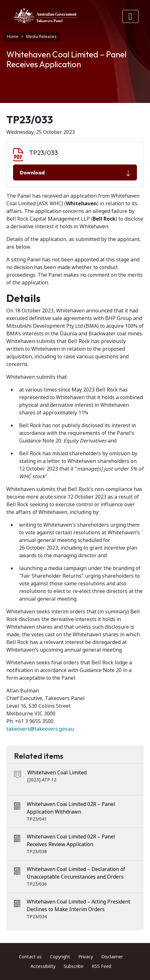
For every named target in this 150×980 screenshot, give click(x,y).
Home (13, 37)
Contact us (30, 957)
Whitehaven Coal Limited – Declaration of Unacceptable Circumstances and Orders (76, 873)
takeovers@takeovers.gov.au (40, 729)
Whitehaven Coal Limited (57, 773)
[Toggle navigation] (131, 16)
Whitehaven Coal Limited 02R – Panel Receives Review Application (71, 841)
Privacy (86, 957)
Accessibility (43, 966)
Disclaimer (112, 957)
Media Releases (41, 37)
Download (75, 173)
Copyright (60, 957)
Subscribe (74, 966)
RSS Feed (101, 966)
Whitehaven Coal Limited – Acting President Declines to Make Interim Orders (79, 906)
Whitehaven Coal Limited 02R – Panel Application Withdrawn (71, 808)
